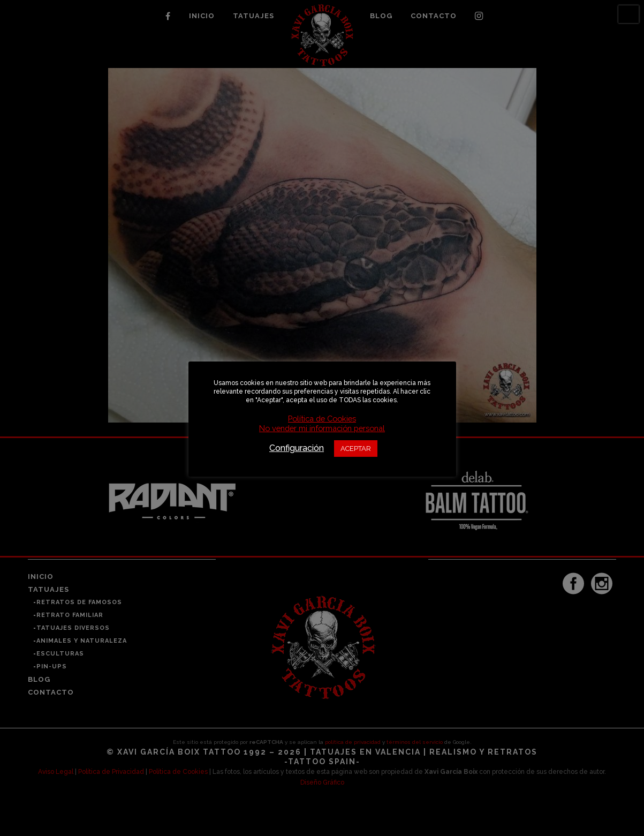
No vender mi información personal (322, 428)
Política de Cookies (322, 419)
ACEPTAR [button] (356, 449)
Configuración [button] (297, 448)
